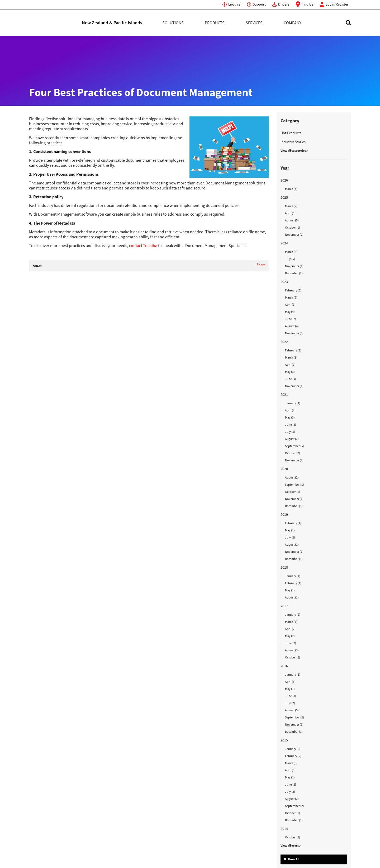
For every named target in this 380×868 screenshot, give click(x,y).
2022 (284, 342)
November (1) (294, 266)
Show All (291, 859)
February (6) (293, 290)
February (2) (293, 756)
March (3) (291, 252)
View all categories (294, 150)
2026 (284, 180)
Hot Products (291, 133)
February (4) (293, 523)
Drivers (284, 4)
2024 (284, 243)
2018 (284, 567)
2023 (284, 282)
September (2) (294, 717)
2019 (284, 514)
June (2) (291, 319)
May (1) (290, 530)
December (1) (294, 506)
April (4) (290, 410)
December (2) (294, 273)
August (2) (292, 439)
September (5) (294, 446)
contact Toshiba (143, 245)
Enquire (234, 4)
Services (254, 23)
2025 (284, 197)
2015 (284, 740)
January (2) (293, 614)
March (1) (291, 622)
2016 (284, 666)
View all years (291, 845)
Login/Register (337, 4)
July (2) (290, 537)
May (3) (290, 372)
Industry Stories (293, 142)
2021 (284, 394)
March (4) (291, 189)
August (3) (292, 650)
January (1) (293, 403)
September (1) (294, 484)
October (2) (293, 453)
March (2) (291, 206)
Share (261, 265)
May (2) (290, 636)
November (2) (294, 235)
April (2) (290, 629)
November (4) (294, 460)
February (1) (293, 350)
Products (215, 23)
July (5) (290, 259)
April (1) (290, 305)
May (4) (290, 312)
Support (259, 4)
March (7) (291, 297)
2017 (284, 606)
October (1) (293, 227)
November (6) (294, 333)
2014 (284, 829)
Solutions (173, 23)
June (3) (291, 424)
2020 (284, 469)
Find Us (307, 4)
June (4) (291, 379)
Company (293, 23)
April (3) (290, 213)
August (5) (292, 220)
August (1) (292, 544)
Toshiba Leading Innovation (55, 23)
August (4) (292, 326)
